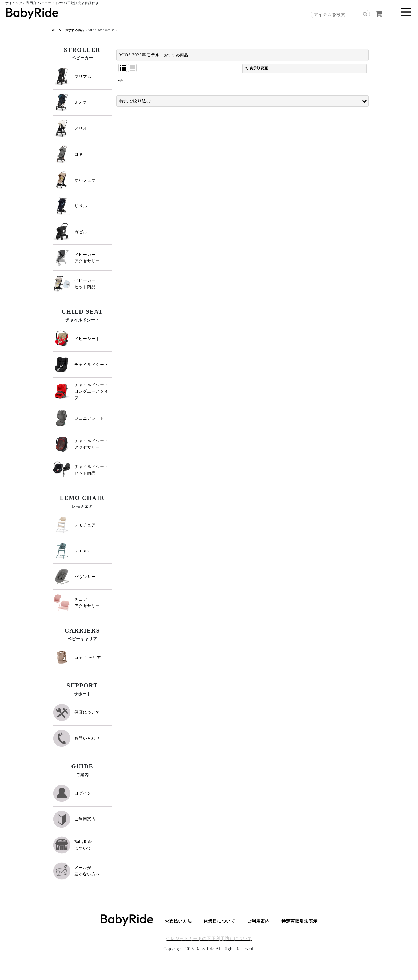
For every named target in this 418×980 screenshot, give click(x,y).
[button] (242, 101)
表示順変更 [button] (256, 68)
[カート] (379, 14)
